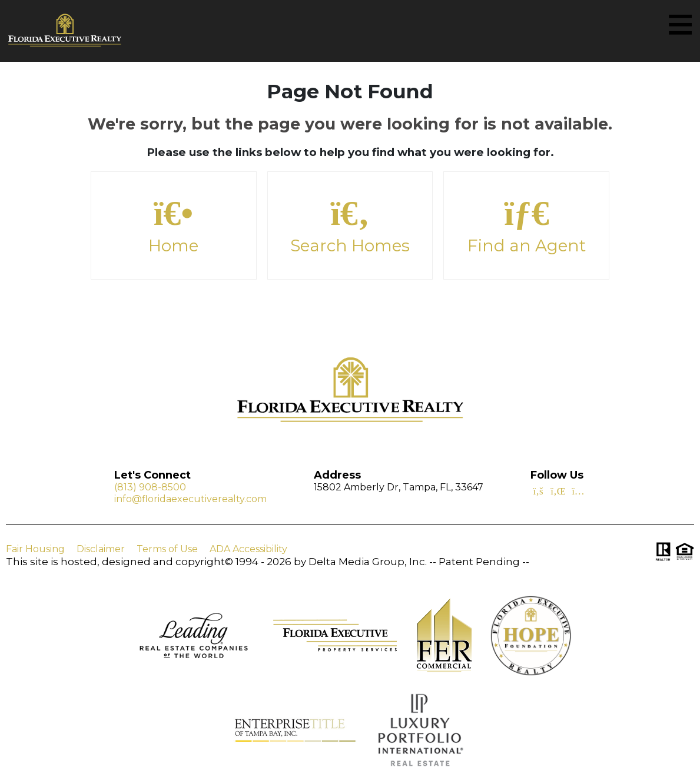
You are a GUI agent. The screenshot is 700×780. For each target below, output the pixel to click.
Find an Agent (526, 225)
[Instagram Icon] (578, 490)
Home (174, 225)
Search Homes (350, 225)
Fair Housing (35, 549)
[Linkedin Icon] (558, 490)
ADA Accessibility (248, 549)
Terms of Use (167, 549)
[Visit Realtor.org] (663, 552)
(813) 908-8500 (150, 487)
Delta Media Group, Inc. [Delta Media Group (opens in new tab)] (368, 562)
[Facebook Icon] (538, 490)
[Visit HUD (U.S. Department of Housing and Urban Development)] (685, 552)
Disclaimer (101, 549)
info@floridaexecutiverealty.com (190, 499)
